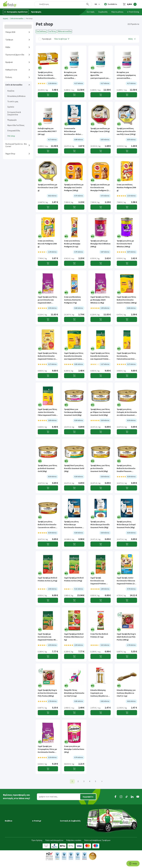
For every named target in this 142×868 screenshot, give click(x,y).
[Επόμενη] (102, 781)
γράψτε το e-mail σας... (49, 797)
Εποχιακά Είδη (14, 131)
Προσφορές (36, 12)
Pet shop (11, 136)
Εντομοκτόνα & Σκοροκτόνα (14, 113)
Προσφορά (47, 39)
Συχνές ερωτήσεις (12, 838)
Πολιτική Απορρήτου (54, 846)
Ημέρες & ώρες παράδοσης (16, 821)
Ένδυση (9, 77)
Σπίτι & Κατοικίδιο (17, 19)
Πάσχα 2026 (10, 32)
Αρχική (5, 19)
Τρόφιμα (9, 40)
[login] (111, 4)
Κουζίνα (11, 91)
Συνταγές (91, 12)
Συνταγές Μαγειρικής (69, 814)
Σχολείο (11, 107)
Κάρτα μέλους (117, 12)
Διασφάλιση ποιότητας (42, 828)
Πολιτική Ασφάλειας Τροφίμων (97, 846)
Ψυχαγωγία (12, 120)
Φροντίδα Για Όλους (16, 125)
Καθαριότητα (11, 70)
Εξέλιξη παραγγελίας (14, 814)
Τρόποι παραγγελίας (13, 828)
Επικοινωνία (38, 835)
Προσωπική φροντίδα (15, 55)
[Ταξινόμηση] (132, 39)
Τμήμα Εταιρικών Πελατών (44, 831)
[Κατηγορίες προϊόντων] (16, 12)
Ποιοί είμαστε (38, 818)
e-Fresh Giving (133, 12)
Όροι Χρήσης (37, 846)
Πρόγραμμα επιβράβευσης (44, 821)
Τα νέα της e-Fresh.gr (41, 825)
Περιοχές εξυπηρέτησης (15, 825)
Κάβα (8, 47)
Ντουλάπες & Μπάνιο (16, 96)
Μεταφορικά (10, 818)
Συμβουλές (103, 12)
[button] (98, 4)
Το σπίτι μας (13, 102)
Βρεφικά (9, 62)
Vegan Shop (10, 154)
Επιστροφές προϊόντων (15, 835)
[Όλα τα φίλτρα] (62, 39)
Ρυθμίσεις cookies (74, 846)
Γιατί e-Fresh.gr (39, 814)
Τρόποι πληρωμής (13, 831)
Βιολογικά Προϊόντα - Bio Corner (16, 145)
